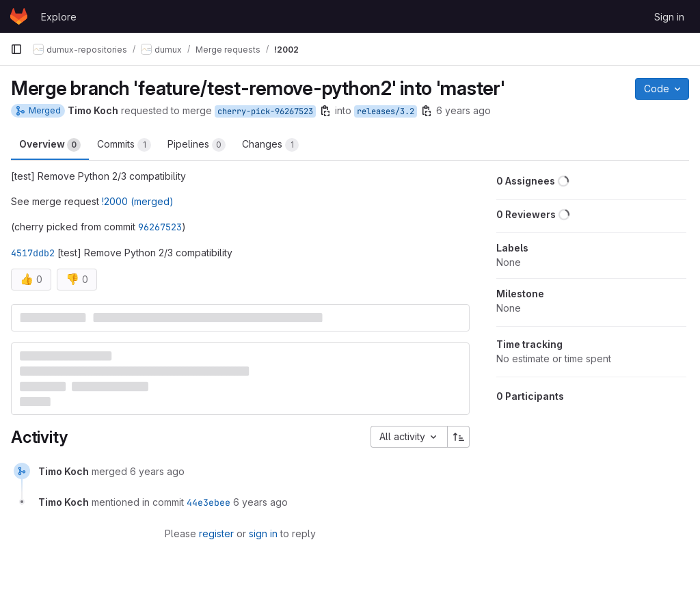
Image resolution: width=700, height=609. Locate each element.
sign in (263, 533)
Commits (124, 145)
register (216, 533)
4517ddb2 (33, 253)
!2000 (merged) (138, 201)
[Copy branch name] (325, 111)
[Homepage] (19, 16)
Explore (59, 17)
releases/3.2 (386, 111)
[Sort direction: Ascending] (459, 437)
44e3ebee (208, 502)
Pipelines (197, 145)
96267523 (160, 227)
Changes (270, 145)
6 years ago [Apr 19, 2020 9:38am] (463, 110)
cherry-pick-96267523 (265, 111)
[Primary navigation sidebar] (16, 49)
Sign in (669, 17)
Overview (50, 145)
